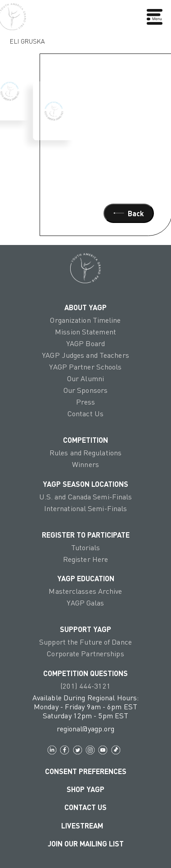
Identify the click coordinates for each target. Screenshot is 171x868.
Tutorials (86, 548)
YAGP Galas (85, 603)
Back (129, 213)
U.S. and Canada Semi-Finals (86, 497)
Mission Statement (85, 332)
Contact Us (85, 414)
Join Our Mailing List (86, 843)
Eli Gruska (27, 39)
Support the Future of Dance (85, 642)
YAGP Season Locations (85, 484)
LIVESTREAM (86, 825)
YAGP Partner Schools (85, 367)
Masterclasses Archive (85, 591)
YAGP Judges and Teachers (85, 355)
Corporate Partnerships (85, 654)
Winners (85, 464)
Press (86, 402)
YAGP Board (85, 343)
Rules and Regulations (85, 453)
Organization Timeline (85, 320)
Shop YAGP (85, 789)
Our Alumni (85, 378)
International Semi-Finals (86, 508)
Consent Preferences (86, 771)
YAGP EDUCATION (86, 578)
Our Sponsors (85, 390)
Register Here (85, 559)
